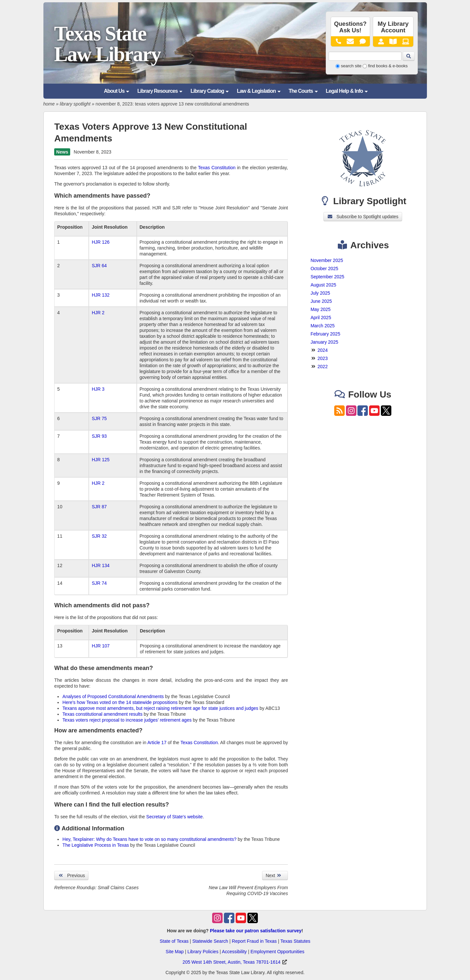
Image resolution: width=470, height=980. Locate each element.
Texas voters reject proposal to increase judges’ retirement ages (127, 720)
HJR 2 (98, 313)
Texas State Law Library (107, 44)
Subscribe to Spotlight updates (363, 217)
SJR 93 (99, 436)
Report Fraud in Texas (254, 941)
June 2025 (321, 301)
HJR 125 (101, 460)
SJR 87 (99, 507)
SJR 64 (99, 266)
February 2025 (325, 334)
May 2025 (320, 309)
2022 (323, 367)
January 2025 (324, 342)
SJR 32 (99, 536)
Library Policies (203, 952)
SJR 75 (99, 418)
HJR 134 (101, 565)
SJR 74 (99, 583)
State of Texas (174, 941)
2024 (323, 350)
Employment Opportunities (277, 952)
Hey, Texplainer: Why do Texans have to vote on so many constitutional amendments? (149, 839)
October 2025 (324, 269)
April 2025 (321, 318)
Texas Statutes (295, 941)
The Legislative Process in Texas (96, 845)
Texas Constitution (217, 168)
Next (275, 875)
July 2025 (320, 293)
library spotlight (75, 104)
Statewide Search (210, 941)
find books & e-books (388, 66)
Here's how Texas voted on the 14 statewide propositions (120, 702)
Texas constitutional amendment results (103, 714)
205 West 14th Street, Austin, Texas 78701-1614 (231, 962)
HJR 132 (101, 295)
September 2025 (327, 277)
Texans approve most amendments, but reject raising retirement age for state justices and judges (160, 708)
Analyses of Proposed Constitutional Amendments (113, 696)
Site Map (175, 952)
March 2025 (322, 326)
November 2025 (327, 260)
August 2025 (323, 285)
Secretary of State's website (174, 817)
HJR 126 (101, 242)
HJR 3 (98, 389)
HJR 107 (101, 646)
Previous (71, 875)
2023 (323, 358)
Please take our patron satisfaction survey (256, 931)
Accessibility (234, 952)
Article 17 (157, 743)
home (49, 104)
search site (351, 66)
